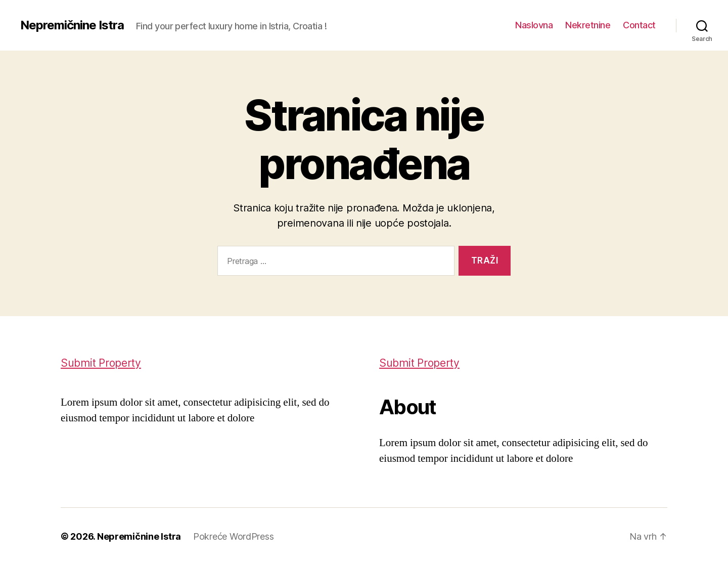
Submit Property (101, 363)
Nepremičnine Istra (72, 25)
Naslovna (534, 25)
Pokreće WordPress (233, 536)
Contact (639, 25)
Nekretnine (588, 25)
